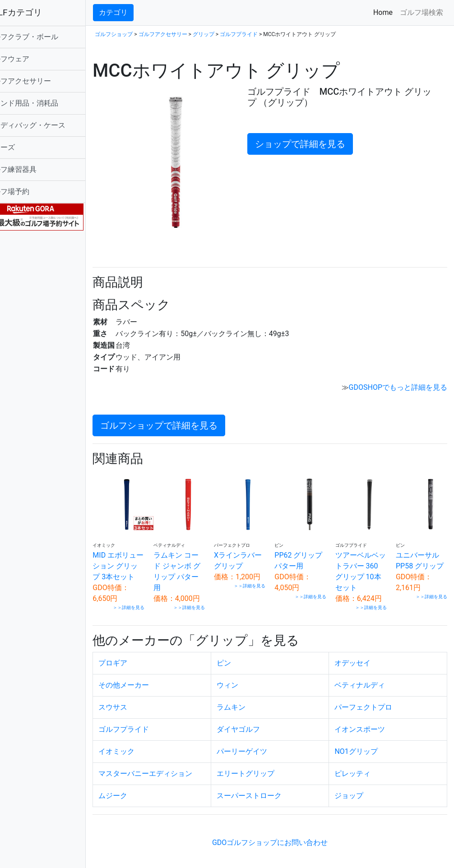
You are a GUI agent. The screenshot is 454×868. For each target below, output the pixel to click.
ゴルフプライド (262, 34)
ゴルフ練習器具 (34, 169)
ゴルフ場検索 (422, 12)
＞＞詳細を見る (148, 605)
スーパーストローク (264, 793)
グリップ (226, 34)
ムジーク (136, 793)
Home (385, 12)
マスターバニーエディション (168, 771)
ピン (239, 660)
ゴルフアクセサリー (42, 81)
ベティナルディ (367, 682)
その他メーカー (147, 682)
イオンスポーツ (367, 727)
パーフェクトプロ (371, 704)
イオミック (139, 749)
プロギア (136, 660)
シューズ (23, 147)
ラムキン (246, 704)
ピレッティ (360, 771)
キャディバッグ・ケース (49, 125)
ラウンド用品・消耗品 (45, 103)
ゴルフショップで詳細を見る (182, 416)
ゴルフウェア (31, 59)
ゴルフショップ (137, 34)
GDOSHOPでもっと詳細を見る (398, 377)
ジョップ (357, 793)
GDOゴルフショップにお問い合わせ (281, 840)
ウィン (243, 682)
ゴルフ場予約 (31, 192)
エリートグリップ (261, 771)
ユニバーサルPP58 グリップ (421, 553)
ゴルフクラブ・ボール (45, 37)
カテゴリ (136, 12)
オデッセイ (360, 660)
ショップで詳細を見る (313, 144)
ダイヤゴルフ (254, 727)
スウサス (136, 704)
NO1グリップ (364, 749)
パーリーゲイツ (257, 749)
